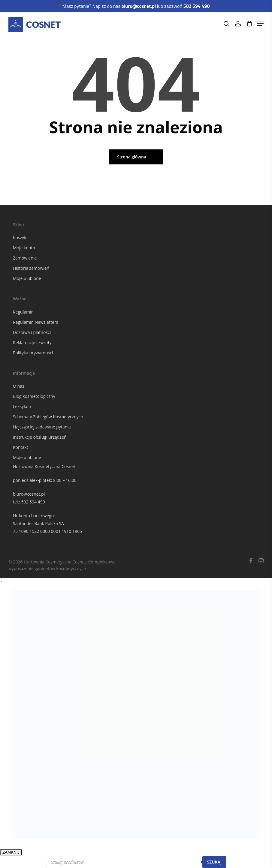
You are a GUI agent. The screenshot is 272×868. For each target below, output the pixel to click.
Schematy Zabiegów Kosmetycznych (48, 417)
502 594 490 (33, 502)
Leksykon (22, 406)
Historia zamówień (31, 268)
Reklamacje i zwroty (32, 342)
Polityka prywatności (33, 353)
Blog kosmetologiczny (34, 396)
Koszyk (20, 237)
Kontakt (21, 447)
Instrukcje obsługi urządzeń (40, 437)
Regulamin (23, 312)
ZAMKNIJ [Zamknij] (11, 852)
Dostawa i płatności (32, 332)
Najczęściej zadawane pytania (42, 427)
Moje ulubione (27, 278)
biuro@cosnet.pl (29, 494)
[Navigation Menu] (260, 24)
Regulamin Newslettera (36, 322)
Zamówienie (25, 258)
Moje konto (24, 248)
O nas (19, 386)
